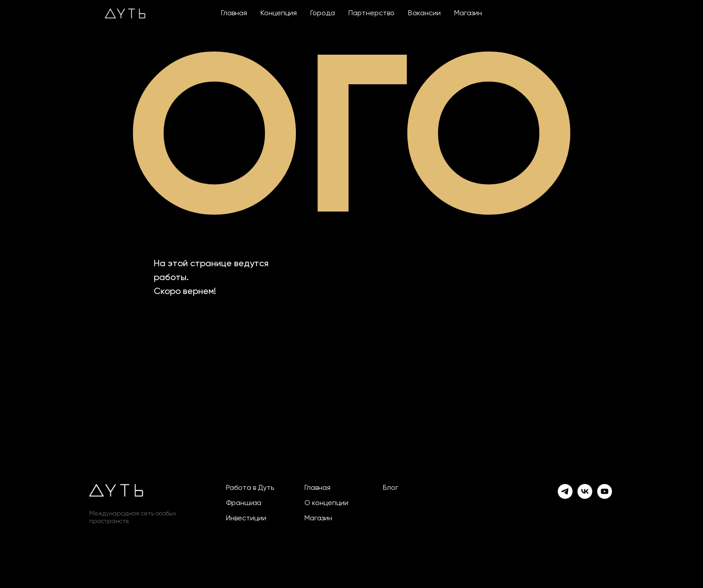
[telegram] (565, 491)
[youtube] (605, 491)
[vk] (585, 491)
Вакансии (424, 13)
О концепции (326, 503)
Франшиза (244, 503)
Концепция (279, 13)
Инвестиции (246, 519)
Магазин (468, 13)
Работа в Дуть (250, 488)
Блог (391, 488)
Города (323, 13)
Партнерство (371, 13)
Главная (234, 13)
